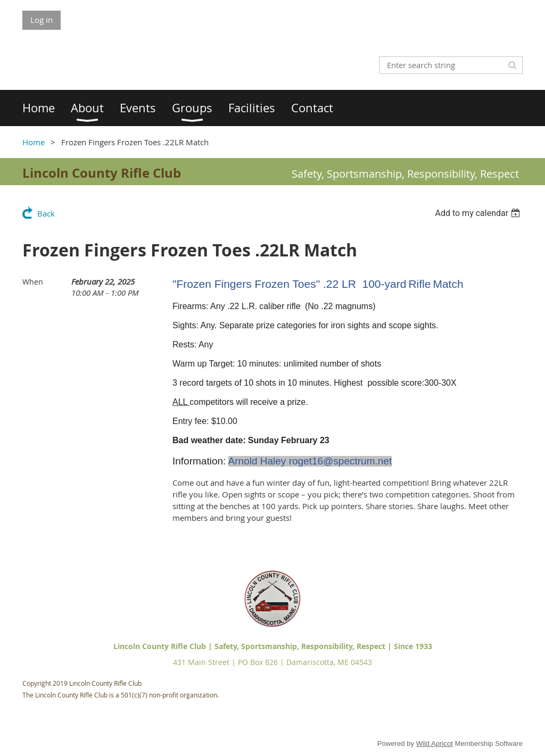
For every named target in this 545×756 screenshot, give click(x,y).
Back (46, 213)
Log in (42, 20)
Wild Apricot (435, 743)
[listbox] (479, 213)
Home (34, 142)
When (33, 282)
